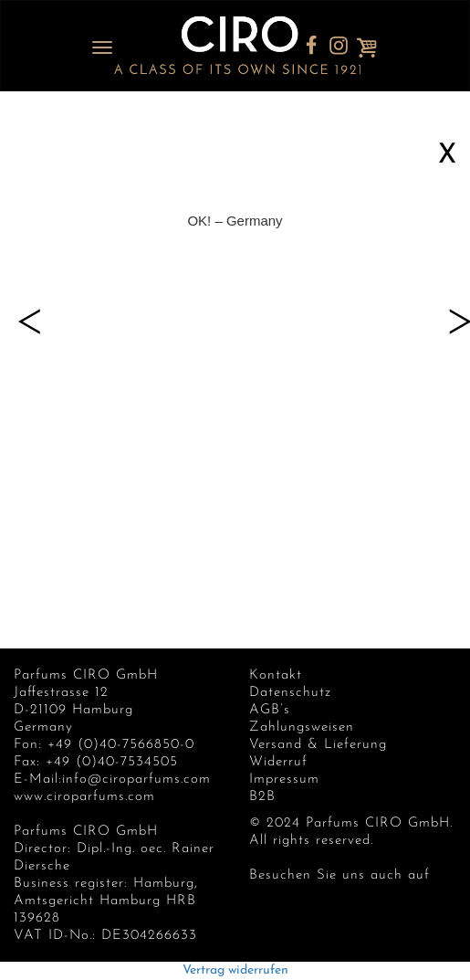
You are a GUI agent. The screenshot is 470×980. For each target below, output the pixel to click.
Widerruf (278, 762)
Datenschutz (290, 693)
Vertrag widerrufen (235, 970)
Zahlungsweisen (302, 727)
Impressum (284, 780)
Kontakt (276, 675)
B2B (262, 797)
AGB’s (270, 710)
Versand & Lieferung (318, 745)
